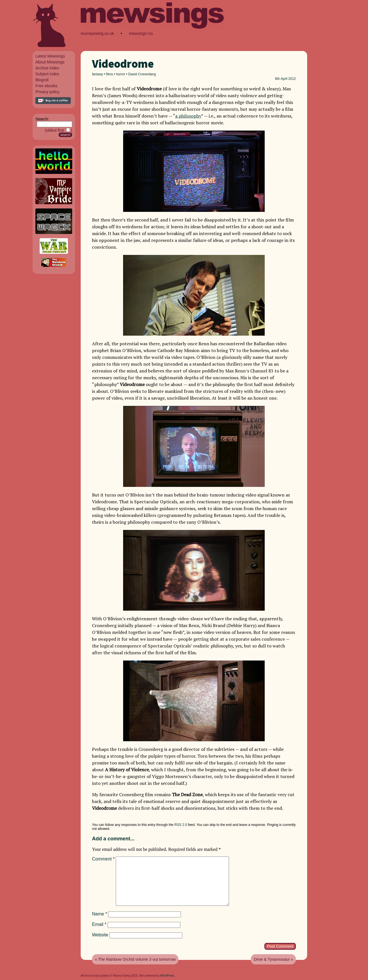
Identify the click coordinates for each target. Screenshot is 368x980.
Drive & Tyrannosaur (272, 959)
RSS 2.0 (181, 825)
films (110, 74)
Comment (103, 859)
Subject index (47, 74)
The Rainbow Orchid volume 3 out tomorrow (137, 959)
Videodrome (123, 64)
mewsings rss (141, 33)
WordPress (167, 976)
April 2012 (288, 79)
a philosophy (188, 116)
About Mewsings (50, 62)
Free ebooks (46, 86)
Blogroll (42, 80)
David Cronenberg (142, 74)
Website (100, 935)
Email (99, 924)
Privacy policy (48, 92)
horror (121, 74)
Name (100, 914)
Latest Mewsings (50, 56)
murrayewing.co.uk (97, 33)
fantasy (98, 74)
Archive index (47, 68)
